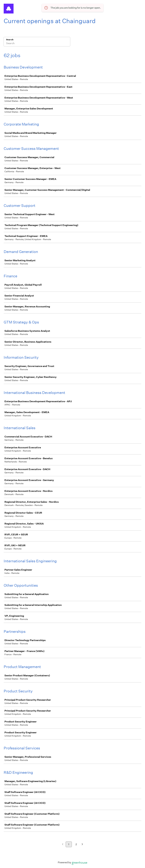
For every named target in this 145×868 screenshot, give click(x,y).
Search (10, 40)
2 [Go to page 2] (76, 844)
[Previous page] (63, 844)
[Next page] (82, 844)
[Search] (37, 44)
